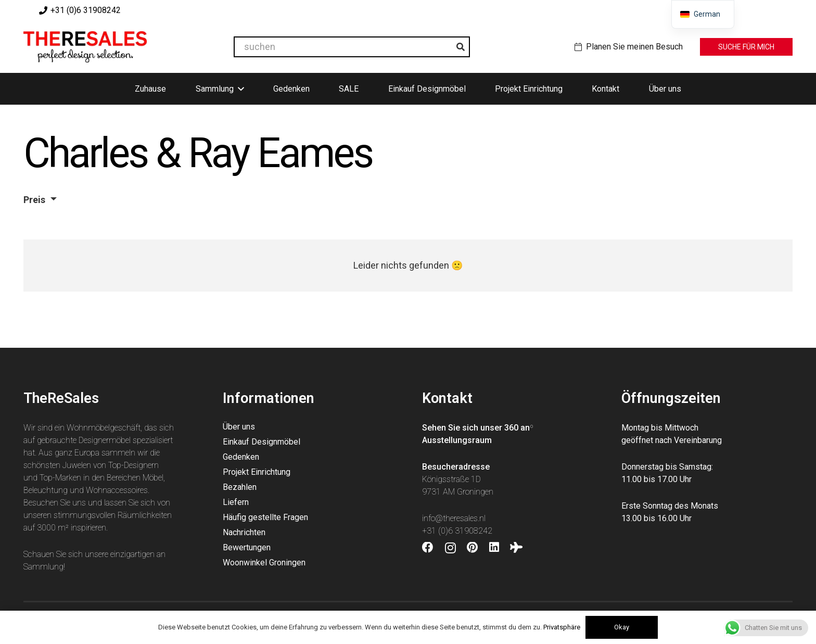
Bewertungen (247, 547)
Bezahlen (240, 487)
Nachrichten (244, 532)
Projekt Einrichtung (257, 472)
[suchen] (352, 47)
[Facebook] (428, 548)
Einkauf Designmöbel (262, 442)
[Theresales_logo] (85, 47)
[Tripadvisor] (516, 548)
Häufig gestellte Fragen (265, 517)
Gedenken (241, 457)
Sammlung (43, 567)
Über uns (239, 427)
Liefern (236, 502)
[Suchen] (461, 47)
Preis (34, 200)
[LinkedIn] (494, 548)
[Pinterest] (472, 548)
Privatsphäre (562, 627)
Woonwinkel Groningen (264, 563)
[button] (241, 89)
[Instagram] (450, 548)
